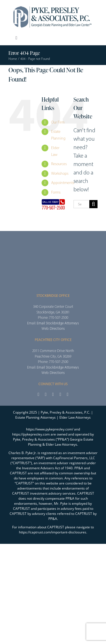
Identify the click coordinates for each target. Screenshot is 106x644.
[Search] (93, 204)
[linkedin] (68, 394)
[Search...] (81, 204)
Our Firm (58, 122)
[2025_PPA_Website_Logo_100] (53, 6)
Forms (56, 192)
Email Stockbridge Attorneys (58, 323)
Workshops (60, 173)
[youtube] (60, 394)
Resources (59, 164)
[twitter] (46, 394)
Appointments (63, 183)
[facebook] (38, 394)
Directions (57, 328)
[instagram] (53, 394)
